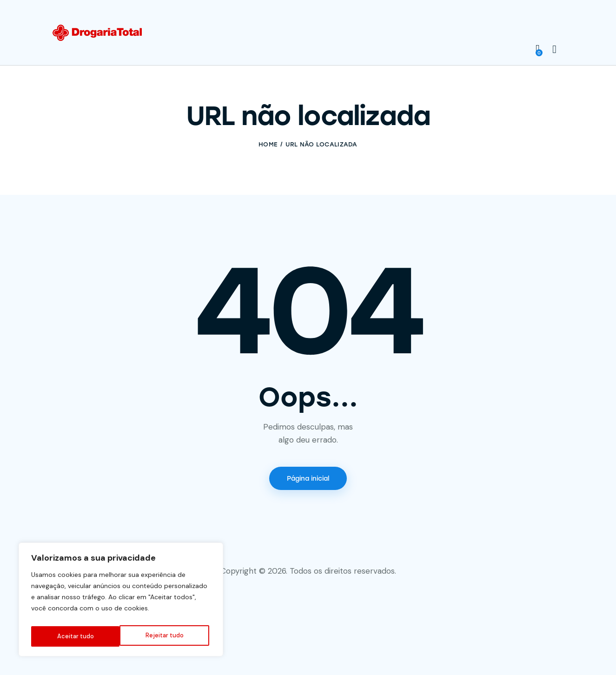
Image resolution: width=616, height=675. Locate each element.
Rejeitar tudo (75, 636)
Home (268, 144)
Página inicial (308, 480)
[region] (121, 602)
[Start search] (554, 50)
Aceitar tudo (167, 636)
